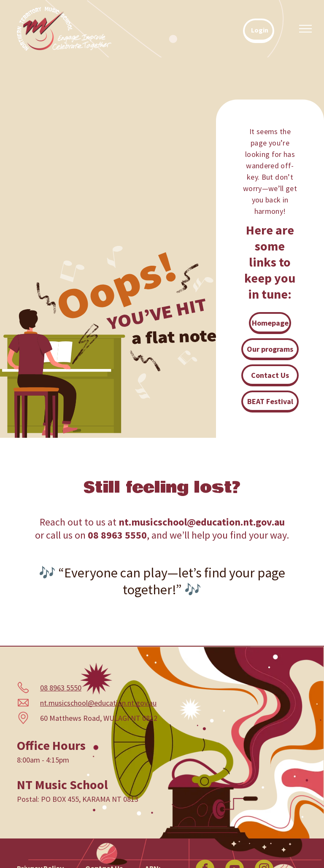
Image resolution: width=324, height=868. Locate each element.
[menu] (305, 29)
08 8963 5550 (61, 688)
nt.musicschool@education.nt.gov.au (98, 703)
